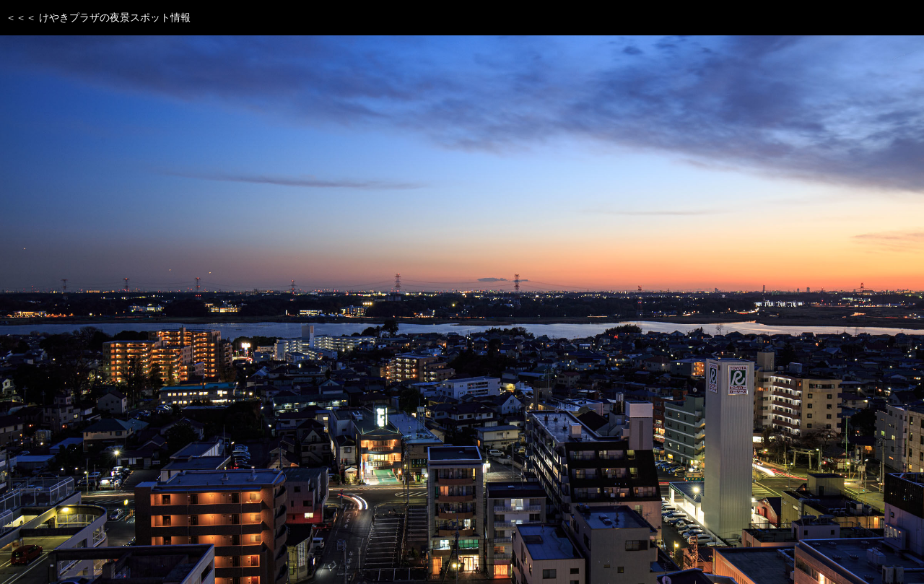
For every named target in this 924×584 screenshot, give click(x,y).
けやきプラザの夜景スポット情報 (115, 17)
